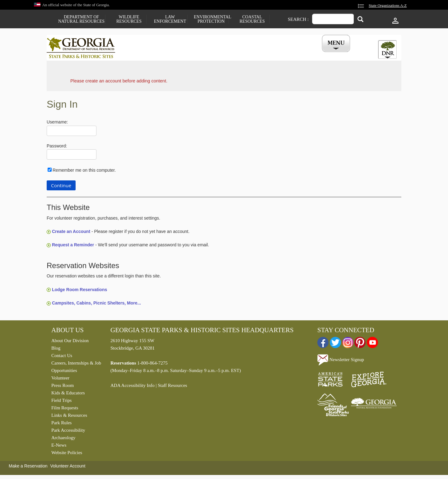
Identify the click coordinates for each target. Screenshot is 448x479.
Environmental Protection (211, 19)
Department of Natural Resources (81, 19)
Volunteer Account (68, 467)
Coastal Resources (252, 19)
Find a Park (143, 54)
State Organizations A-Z (388, 6)
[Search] (360, 20)
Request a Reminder (73, 246)
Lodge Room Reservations (79, 291)
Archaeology (63, 439)
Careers (218, 54)
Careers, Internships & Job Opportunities (76, 368)
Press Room (63, 387)
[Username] (72, 132)
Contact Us (62, 357)
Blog (56, 350)
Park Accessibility (68, 432)
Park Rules (61, 424)
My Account (326, 54)
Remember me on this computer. (84, 172)
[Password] (72, 156)
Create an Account (71, 233)
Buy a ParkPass (257, 54)
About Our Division (70, 342)
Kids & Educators (68, 394)
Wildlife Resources (129, 19)
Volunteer (60, 379)
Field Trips (61, 402)
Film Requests (65, 409)
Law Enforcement (170, 19)
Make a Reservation (28, 467)
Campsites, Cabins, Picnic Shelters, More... (96, 305)
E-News (59, 447)
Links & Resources (69, 417)
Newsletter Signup (341, 361)
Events (293, 54)
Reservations (182, 54)
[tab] (387, 49)
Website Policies (67, 454)
